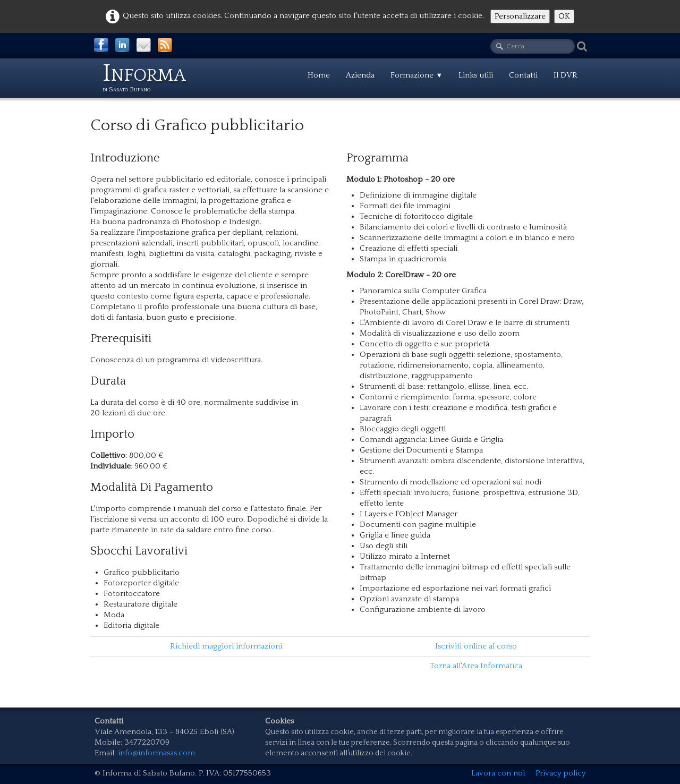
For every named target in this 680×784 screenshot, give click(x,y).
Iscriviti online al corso (476, 646)
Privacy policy (560, 773)
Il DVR (566, 75)
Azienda (360, 75)
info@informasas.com (156, 753)
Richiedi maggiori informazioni (226, 646)
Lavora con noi (498, 773)
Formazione (416, 75)
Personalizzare (520, 16)
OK (564, 16)
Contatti (523, 75)
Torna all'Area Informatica (476, 666)
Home (319, 75)
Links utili (476, 75)
